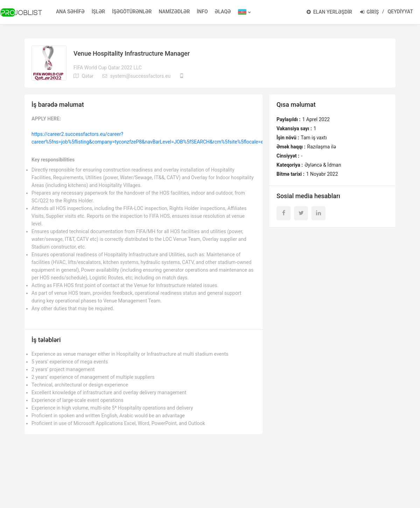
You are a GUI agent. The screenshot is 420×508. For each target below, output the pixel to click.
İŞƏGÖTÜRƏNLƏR (132, 12)
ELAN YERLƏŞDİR (329, 12)
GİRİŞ (369, 12)
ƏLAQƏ (223, 12)
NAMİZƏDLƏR (174, 12)
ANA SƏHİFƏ (70, 12)
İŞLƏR (99, 12)
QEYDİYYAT (400, 12)
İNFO (202, 12)
